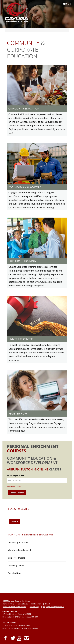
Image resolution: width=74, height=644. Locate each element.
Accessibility (35, 607)
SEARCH (14, 521)
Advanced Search (14, 487)
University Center (16, 565)
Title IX (48, 604)
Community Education (18, 542)
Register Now (14, 573)
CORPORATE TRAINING (22, 261)
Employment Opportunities (54, 607)
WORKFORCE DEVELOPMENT (26, 187)
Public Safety (36, 604)
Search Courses (17, 493)
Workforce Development (19, 550)
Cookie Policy (23, 604)
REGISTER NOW (18, 413)
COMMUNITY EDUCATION (24, 108)
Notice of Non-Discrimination (15, 607)
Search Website (18, 509)
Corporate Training (17, 558)
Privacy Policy (9, 604)
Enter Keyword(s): (16, 475)
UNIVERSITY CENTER (21, 339)
